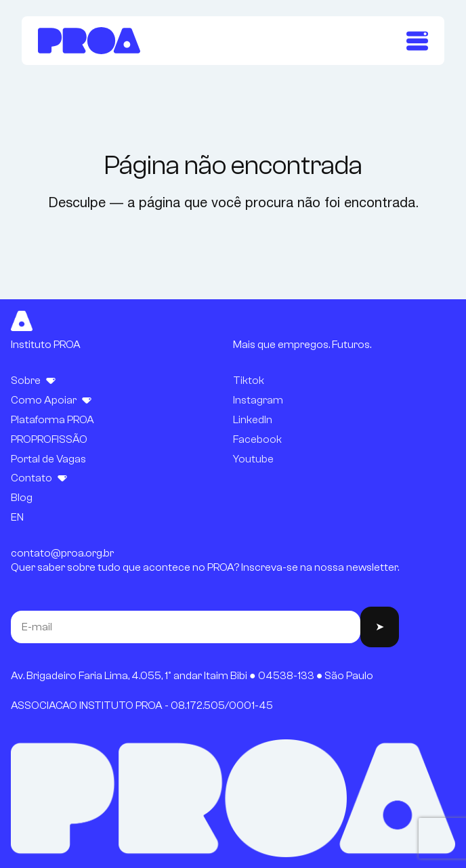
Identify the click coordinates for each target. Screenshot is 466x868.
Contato (31, 478)
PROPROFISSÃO (49, 439)
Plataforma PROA (52, 420)
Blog (22, 498)
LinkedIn (253, 420)
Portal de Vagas (48, 459)
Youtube (253, 459)
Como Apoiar (44, 400)
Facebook (257, 439)
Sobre (26, 381)
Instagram (258, 400)
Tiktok (249, 381)
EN (17, 517)
